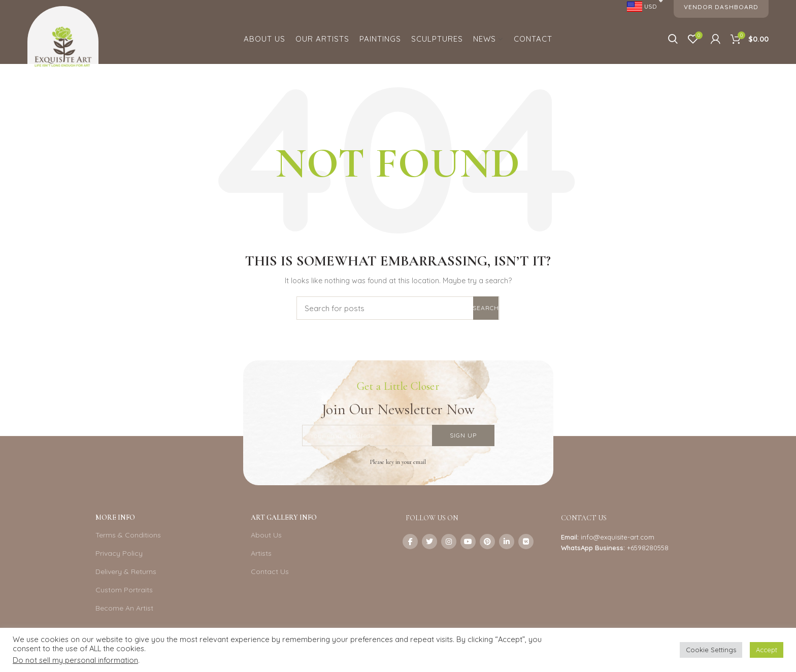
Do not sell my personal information (75, 660)
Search (486, 308)
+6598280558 (648, 548)
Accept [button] (767, 650)
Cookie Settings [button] (711, 650)
